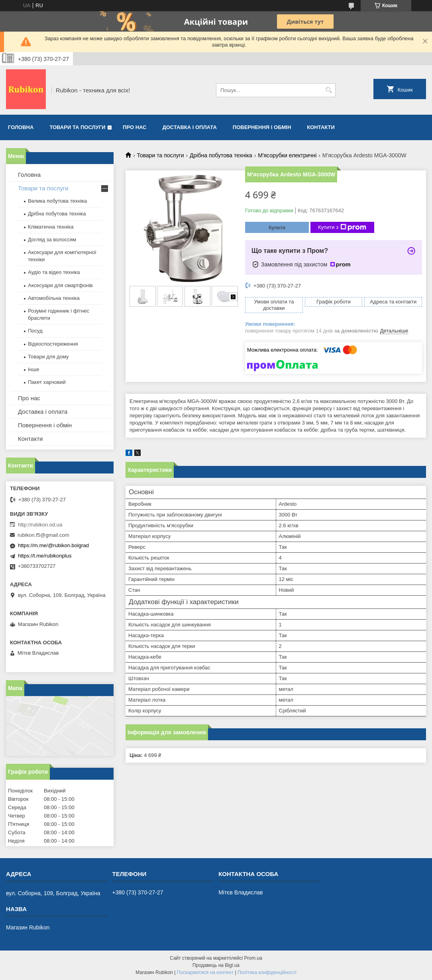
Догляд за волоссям (52, 240)
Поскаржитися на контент (205, 972)
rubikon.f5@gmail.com (43, 535)
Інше (33, 369)
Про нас (135, 127)
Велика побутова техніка (57, 201)
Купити (277, 228)
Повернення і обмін (262, 127)
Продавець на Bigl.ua (216, 965)
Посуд (35, 331)
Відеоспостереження (53, 344)
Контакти (321, 127)
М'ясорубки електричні (287, 155)
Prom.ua (253, 958)
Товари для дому (48, 357)
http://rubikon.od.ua (40, 525)
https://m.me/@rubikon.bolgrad (53, 545)
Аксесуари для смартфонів (60, 285)
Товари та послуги (77, 127)
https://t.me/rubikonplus (45, 556)
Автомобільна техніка (54, 298)
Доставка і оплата (190, 127)
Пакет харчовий (47, 382)
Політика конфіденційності (267, 972)
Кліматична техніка (51, 227)
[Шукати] (329, 90)
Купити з (342, 227)
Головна (21, 127)
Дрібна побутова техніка (221, 155)
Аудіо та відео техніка (54, 272)
